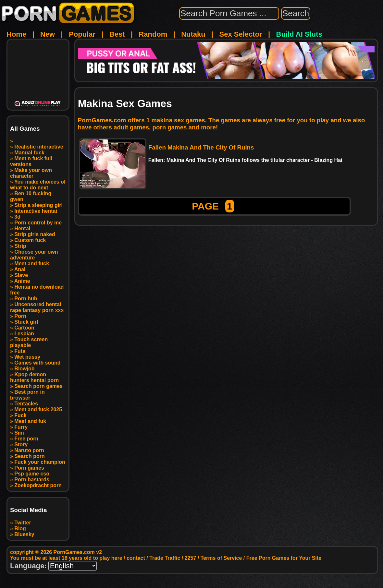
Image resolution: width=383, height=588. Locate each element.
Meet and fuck (32, 264)
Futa (20, 351)
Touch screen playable (29, 342)
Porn (20, 316)
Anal (20, 269)
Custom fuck (30, 240)
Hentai (22, 228)
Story (21, 444)
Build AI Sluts (299, 34)
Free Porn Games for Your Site (284, 558)
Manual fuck (29, 153)
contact (136, 558)
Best (117, 34)
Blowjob (24, 369)
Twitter (23, 523)
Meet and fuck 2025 (38, 409)
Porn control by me (38, 223)
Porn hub (26, 299)
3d (17, 217)
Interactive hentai (36, 211)
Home (16, 34)
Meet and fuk (30, 421)
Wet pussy (27, 357)
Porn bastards (32, 480)
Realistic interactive (39, 147)
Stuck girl (26, 322)
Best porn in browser (27, 395)
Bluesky (24, 534)
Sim (19, 433)
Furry (21, 427)
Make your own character (31, 173)
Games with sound (37, 363)
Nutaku (193, 34)
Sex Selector (241, 34)
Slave (21, 275)
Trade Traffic (165, 558)
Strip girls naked (35, 234)
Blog (20, 528)
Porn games (29, 468)
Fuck (20, 415)
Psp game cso (32, 474)
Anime (22, 281)
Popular (82, 34)
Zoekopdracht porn (38, 485)
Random (153, 34)
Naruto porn (29, 450)
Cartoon (24, 328)
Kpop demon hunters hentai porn (34, 377)
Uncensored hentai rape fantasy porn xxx (37, 307)
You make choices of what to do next (38, 185)
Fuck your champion (40, 462)
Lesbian (24, 334)
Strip (20, 246)
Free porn (26, 439)
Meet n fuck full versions (31, 161)
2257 (191, 558)
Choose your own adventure (34, 255)
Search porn (29, 456)
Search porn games (38, 386)
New (48, 34)
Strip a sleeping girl (38, 205)
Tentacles (26, 404)
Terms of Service (221, 558)
